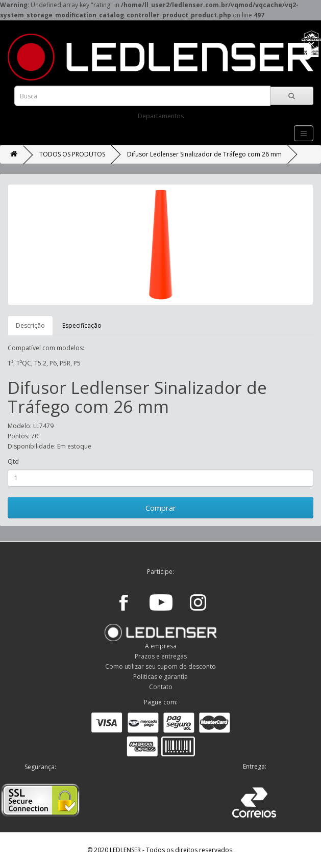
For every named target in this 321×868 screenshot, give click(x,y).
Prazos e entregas (161, 656)
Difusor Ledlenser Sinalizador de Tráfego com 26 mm (204, 154)
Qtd (13, 462)
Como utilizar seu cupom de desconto (160, 666)
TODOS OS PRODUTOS (72, 154)
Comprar (161, 508)
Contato (161, 687)
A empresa (161, 646)
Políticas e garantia (160, 677)
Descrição (30, 325)
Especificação (82, 325)
